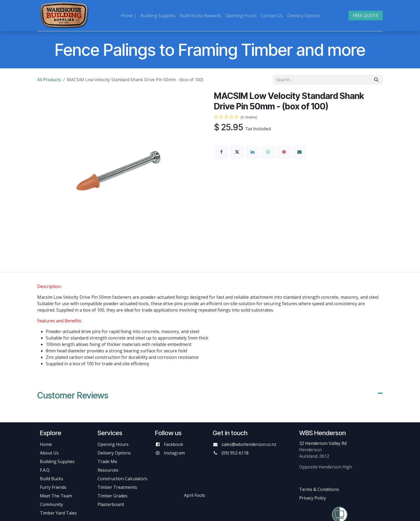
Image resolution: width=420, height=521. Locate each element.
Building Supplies (57, 461)
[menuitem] (129, 16)
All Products (49, 80)
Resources (108, 470)
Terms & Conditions (319, 489)
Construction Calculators (122, 479)
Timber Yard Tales (58, 513)
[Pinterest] (284, 152)
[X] (237, 152)
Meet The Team (56, 496)
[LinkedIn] (253, 152)
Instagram (174, 453)
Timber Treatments (117, 487)
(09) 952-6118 (235, 453)
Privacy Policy (313, 498)
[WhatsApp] (268, 152)
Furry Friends (54, 487)
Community (51, 504)
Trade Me (107, 461)
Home (46, 444)
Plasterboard (111, 504)
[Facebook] (221, 152)
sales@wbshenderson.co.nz (249, 444)
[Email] (299, 152)
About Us (49, 453)
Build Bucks (52, 479)
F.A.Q (45, 470)
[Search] (376, 80)
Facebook (174, 444)
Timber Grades (112, 496)
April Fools (195, 495)
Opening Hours (113, 444)
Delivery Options (114, 453)
